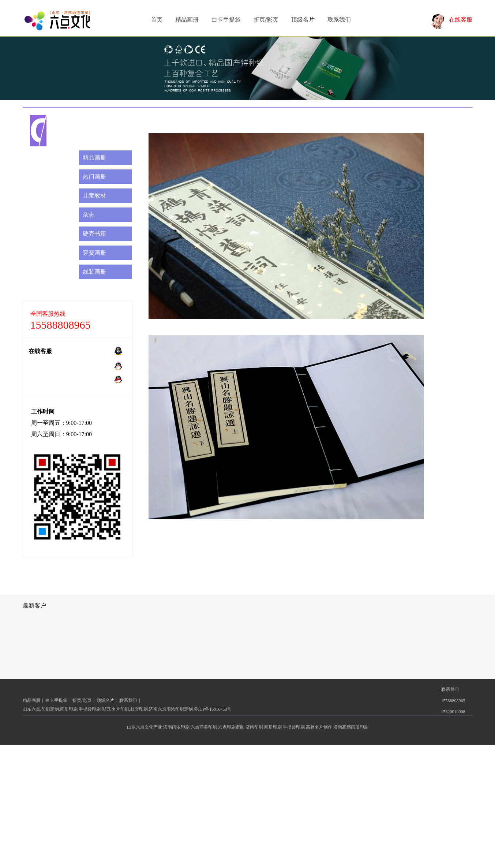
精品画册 (187, 20)
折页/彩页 (266, 20)
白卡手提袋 (226, 20)
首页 (157, 20)
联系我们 (339, 20)
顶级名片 (303, 20)
